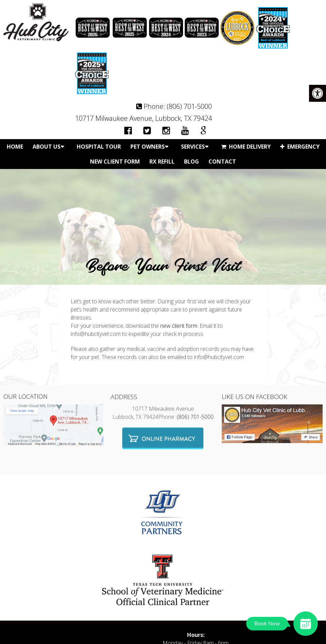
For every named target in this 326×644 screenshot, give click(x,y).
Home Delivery (246, 147)
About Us (47, 147)
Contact (222, 162)
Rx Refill (162, 162)
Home (15, 147)
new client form (179, 326)
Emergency (300, 147)
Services (193, 147)
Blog (192, 162)
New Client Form (115, 162)
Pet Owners (148, 147)
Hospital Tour (99, 147)
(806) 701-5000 (189, 106)
